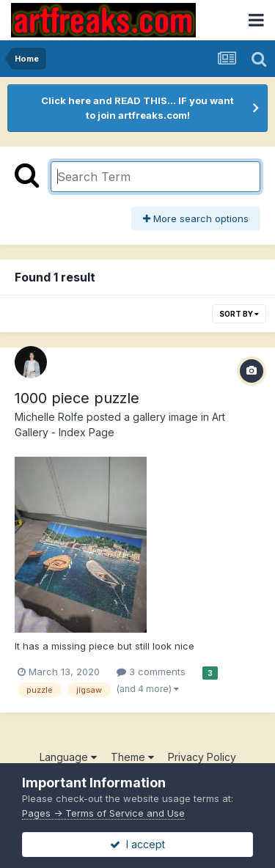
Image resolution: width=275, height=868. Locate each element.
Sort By (239, 314)
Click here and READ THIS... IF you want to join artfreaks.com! (137, 108)
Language (68, 757)
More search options (196, 218)
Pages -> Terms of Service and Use (103, 813)
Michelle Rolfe (49, 417)
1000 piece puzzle (77, 398)
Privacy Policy (202, 757)
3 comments (151, 672)
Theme (132, 757)
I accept (137, 844)
